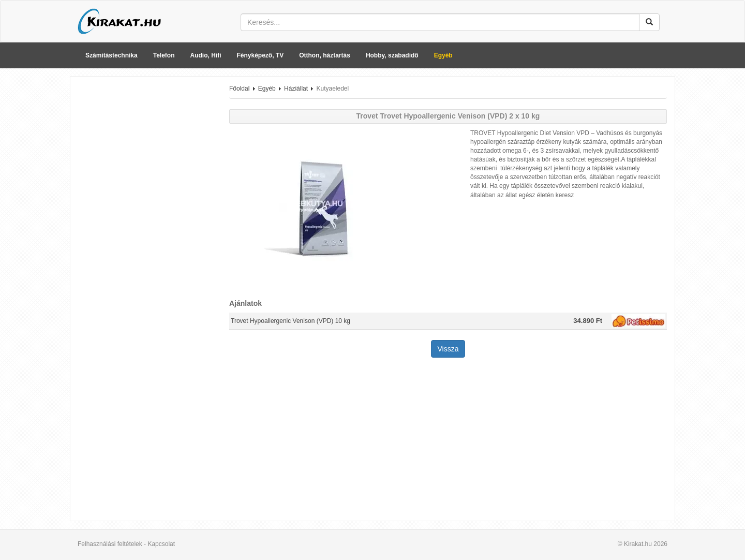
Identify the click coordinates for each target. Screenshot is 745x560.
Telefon (164, 55)
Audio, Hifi (206, 55)
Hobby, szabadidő (392, 55)
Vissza (448, 349)
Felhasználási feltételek (110, 544)
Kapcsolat (161, 544)
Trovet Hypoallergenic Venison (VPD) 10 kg (290, 321)
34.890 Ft (588, 321)
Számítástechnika (111, 55)
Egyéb (443, 55)
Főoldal (239, 89)
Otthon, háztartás (325, 55)
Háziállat (296, 89)
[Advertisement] (146, 240)
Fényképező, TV (260, 55)
